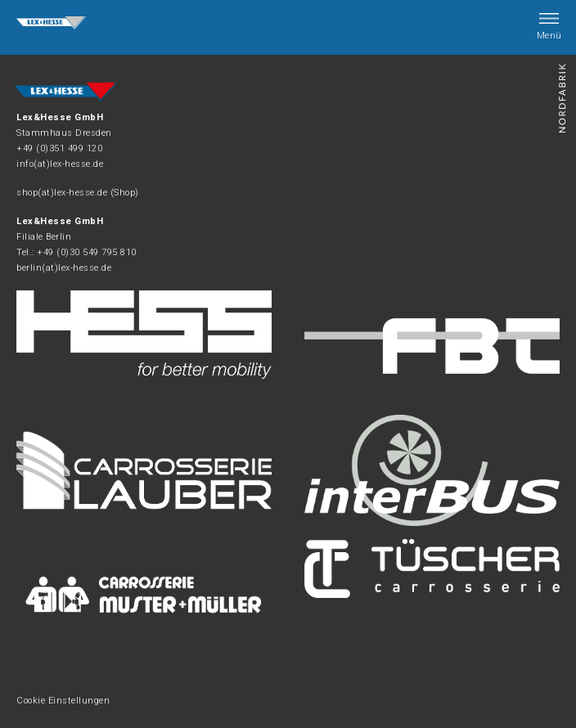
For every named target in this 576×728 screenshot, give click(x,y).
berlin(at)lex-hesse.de (64, 268)
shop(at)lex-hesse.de (62, 193)
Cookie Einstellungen (63, 701)
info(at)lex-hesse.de (60, 164)
